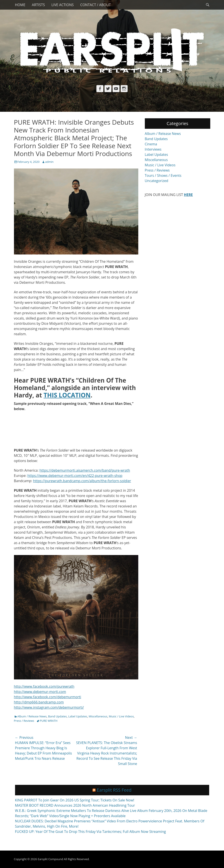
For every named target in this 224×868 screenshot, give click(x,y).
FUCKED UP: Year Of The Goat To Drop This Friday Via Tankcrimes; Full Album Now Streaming (91, 832)
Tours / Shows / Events (163, 175)
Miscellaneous (98, 716)
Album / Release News (32, 716)
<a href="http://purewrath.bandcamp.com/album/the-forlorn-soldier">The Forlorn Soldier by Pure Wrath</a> (76, 429)
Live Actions (63, 5)
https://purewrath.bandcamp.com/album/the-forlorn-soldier (82, 481)
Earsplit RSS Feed (114, 790)
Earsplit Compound (50, 859)
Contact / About (96, 5)
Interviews (153, 149)
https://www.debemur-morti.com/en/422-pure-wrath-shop (75, 476)
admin (49, 162)
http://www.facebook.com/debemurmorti (48, 697)
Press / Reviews (24, 721)
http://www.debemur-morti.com (40, 692)
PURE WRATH (49, 721)
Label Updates (78, 716)
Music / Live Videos (121, 716)
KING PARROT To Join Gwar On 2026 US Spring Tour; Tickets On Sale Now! (75, 800)
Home (20, 5)
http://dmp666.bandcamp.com (39, 702)
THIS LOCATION (67, 395)
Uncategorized (157, 181)
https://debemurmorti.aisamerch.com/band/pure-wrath (85, 470)
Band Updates (58, 716)
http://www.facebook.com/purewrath (44, 686)
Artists (38, 5)
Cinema (151, 144)
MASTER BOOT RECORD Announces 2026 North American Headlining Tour (75, 805)
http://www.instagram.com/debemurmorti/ (49, 707)
